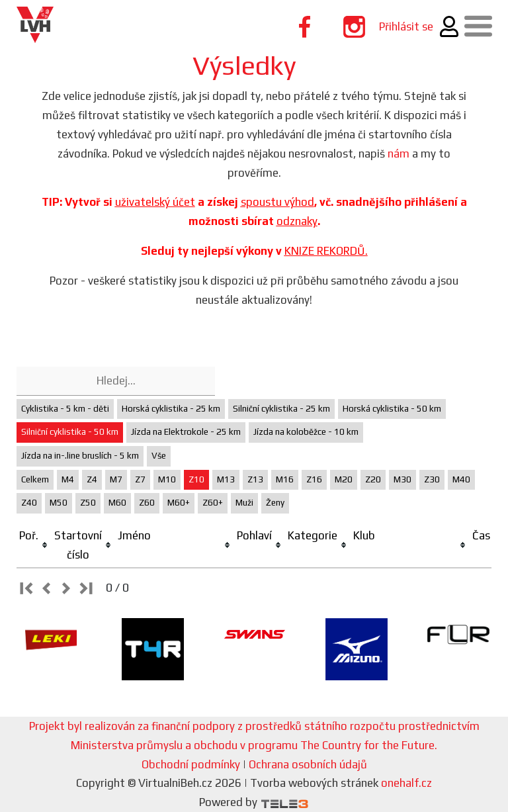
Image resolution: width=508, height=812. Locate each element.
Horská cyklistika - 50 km (392, 409)
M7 (116, 479)
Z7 (140, 479)
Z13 (255, 479)
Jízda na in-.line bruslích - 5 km (80, 456)
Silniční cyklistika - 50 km (70, 432)
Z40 (29, 503)
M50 (59, 503)
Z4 (92, 479)
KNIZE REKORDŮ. (326, 251)
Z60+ (213, 503)
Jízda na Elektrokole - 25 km (186, 432)
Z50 (88, 503)
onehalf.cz (406, 783)
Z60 (147, 503)
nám (399, 154)
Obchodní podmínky (191, 764)
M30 (402, 479)
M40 (461, 479)
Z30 (432, 479)
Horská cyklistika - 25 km (171, 409)
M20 (344, 479)
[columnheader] (34, 546)
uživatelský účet (155, 202)
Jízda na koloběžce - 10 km (306, 432)
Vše (159, 456)
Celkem (35, 479)
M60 (117, 503)
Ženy (275, 503)
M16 (285, 479)
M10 (167, 479)
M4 (68, 479)
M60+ (179, 503)
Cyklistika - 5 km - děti (65, 409)
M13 (226, 479)
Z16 (314, 479)
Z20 (373, 479)
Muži (244, 503)
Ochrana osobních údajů (308, 764)
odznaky (297, 221)
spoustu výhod (277, 202)
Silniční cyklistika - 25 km (281, 409)
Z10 (196, 479)
